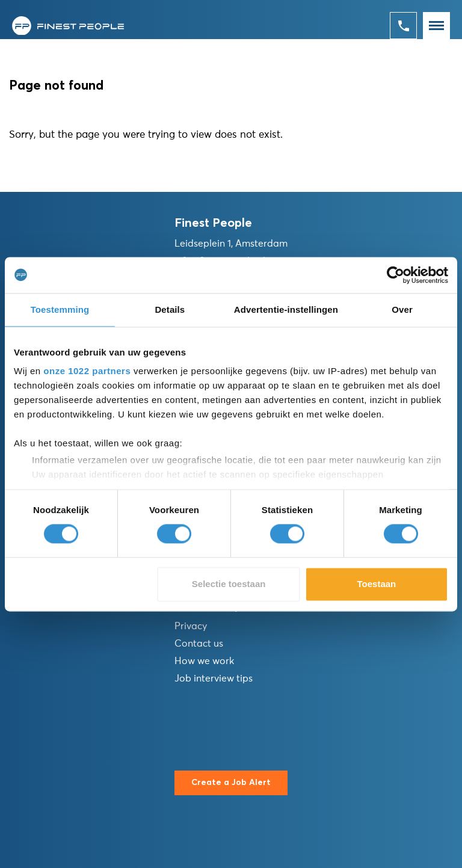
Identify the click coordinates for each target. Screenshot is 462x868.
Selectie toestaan (229, 584)
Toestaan (377, 584)
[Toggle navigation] (436, 26)
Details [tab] (170, 309)
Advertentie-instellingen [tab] (286, 309)
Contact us (199, 644)
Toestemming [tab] (60, 309)
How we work (204, 661)
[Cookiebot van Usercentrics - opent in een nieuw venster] (396, 275)
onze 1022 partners (87, 371)
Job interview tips (214, 679)
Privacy (191, 626)
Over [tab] (402, 309)
